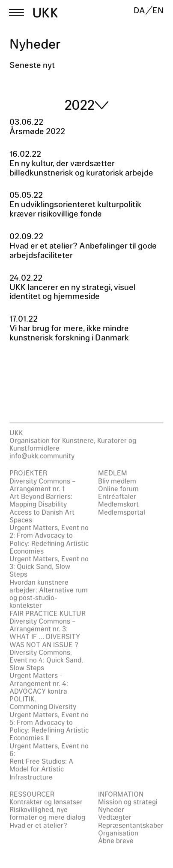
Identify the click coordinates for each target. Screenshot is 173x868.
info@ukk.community (42, 456)
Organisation (118, 833)
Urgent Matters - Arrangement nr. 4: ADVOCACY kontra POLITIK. (39, 687)
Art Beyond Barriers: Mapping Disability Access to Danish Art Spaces (42, 508)
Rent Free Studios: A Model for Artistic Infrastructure (41, 769)
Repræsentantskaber (131, 825)
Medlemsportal (122, 512)
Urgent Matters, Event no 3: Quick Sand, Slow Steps (49, 566)
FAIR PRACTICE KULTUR (48, 613)
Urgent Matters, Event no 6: (49, 749)
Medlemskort (118, 504)
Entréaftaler (117, 496)
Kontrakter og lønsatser (46, 802)
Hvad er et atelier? (38, 825)
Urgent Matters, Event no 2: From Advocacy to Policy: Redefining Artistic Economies (49, 539)
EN (158, 10)
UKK (45, 13)
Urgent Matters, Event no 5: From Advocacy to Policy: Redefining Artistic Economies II (49, 726)
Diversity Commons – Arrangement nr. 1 (43, 485)
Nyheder (111, 809)
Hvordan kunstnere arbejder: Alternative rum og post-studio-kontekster (49, 594)
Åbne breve (116, 840)
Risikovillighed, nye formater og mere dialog (47, 813)
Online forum (118, 488)
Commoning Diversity (43, 706)
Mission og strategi (128, 802)
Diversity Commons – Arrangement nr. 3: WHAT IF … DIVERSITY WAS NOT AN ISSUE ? (45, 633)
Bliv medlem (117, 481)
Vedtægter (115, 817)
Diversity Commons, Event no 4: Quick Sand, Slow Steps (46, 660)
